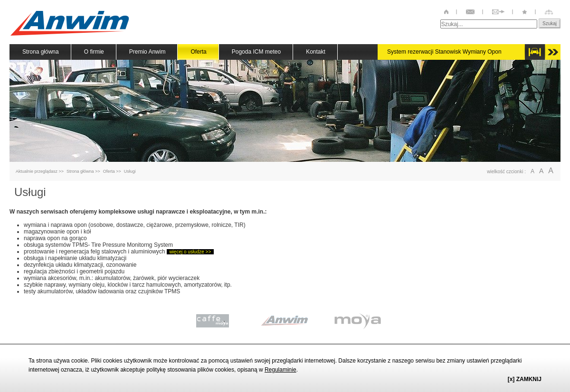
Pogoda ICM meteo (256, 52)
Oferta (109, 171)
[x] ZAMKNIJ (525, 379)
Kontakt (316, 52)
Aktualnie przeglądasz (37, 171)
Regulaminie (280, 370)
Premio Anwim (147, 52)
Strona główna (41, 52)
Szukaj (550, 23)
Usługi (130, 171)
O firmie (94, 52)
